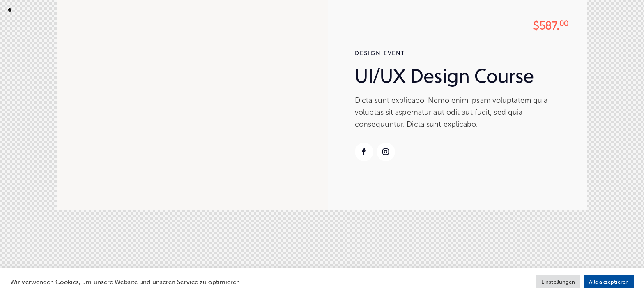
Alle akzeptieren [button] (609, 282)
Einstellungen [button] (558, 282)
